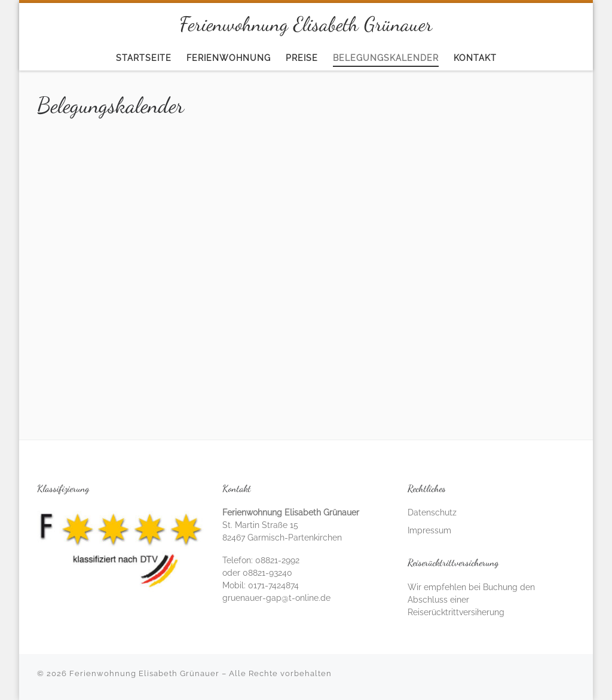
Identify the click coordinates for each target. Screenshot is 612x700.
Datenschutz (432, 512)
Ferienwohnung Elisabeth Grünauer (144, 673)
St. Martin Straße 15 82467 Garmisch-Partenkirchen (291, 525)
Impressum (429, 530)
